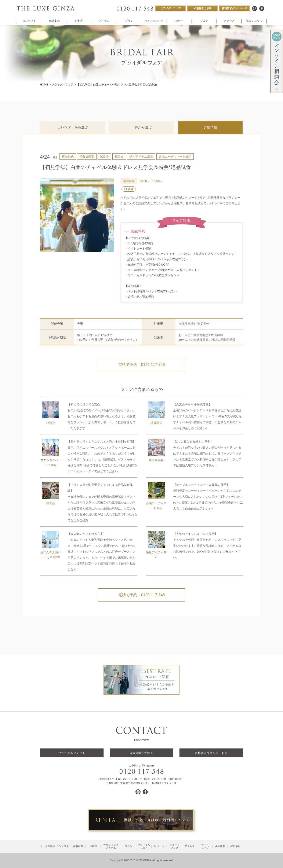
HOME (44, 84)
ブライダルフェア (62, 84)
